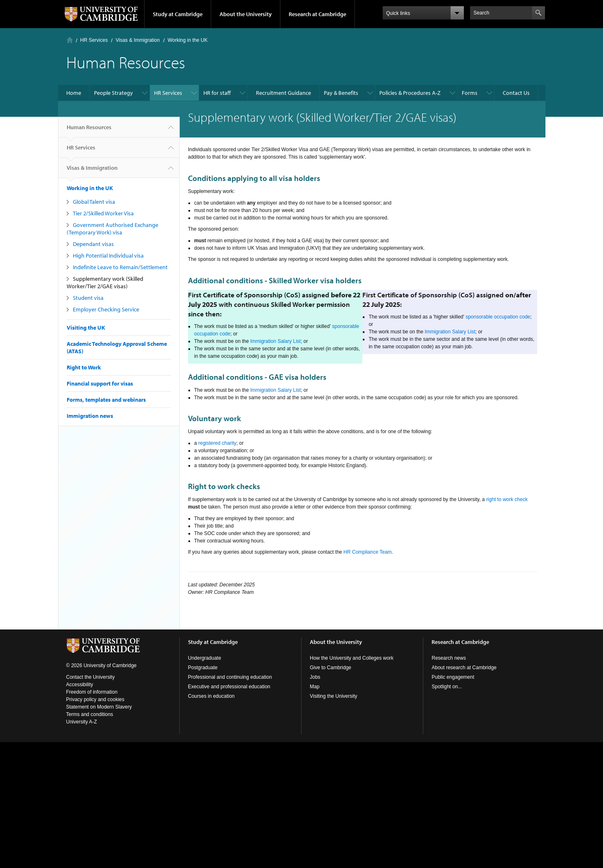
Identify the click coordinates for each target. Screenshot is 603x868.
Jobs (315, 677)
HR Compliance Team (368, 552)
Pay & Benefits (341, 93)
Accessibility (80, 685)
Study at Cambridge (178, 14)
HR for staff (217, 93)
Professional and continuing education (230, 677)
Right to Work (84, 367)
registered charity (217, 443)
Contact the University (90, 677)
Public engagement (453, 677)
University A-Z (82, 722)
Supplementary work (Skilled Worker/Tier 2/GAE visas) (105, 282)
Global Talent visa (94, 202)
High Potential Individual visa (108, 256)
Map (315, 687)
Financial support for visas (100, 383)
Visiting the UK (86, 328)
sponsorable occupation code (498, 317)
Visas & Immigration (137, 40)
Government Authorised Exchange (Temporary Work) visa (112, 229)
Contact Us (516, 93)
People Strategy (113, 93)
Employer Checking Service (106, 309)
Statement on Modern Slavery (99, 707)
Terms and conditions (90, 714)
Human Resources (89, 130)
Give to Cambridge (330, 668)
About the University (246, 14)
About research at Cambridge (464, 668)
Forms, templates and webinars (106, 400)
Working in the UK (188, 40)
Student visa (88, 298)
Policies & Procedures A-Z (410, 93)
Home (70, 40)
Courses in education (211, 696)
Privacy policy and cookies (95, 699)
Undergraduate (205, 658)
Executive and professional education (229, 687)
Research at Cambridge (317, 14)
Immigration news (90, 416)
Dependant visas (93, 244)
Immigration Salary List (275, 341)
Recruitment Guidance (283, 93)
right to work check (507, 499)
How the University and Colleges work (352, 658)
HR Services (94, 40)
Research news (449, 658)
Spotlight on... (447, 687)
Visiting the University (334, 696)
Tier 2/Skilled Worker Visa (103, 213)
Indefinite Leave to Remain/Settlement (120, 267)
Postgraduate (203, 668)
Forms (470, 93)
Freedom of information (92, 692)
